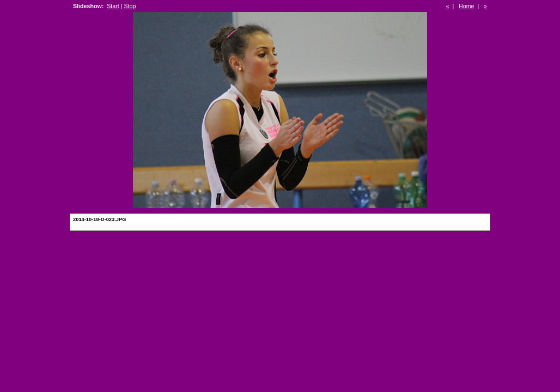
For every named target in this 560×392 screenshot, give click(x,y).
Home (466, 6)
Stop (130, 6)
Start (113, 6)
